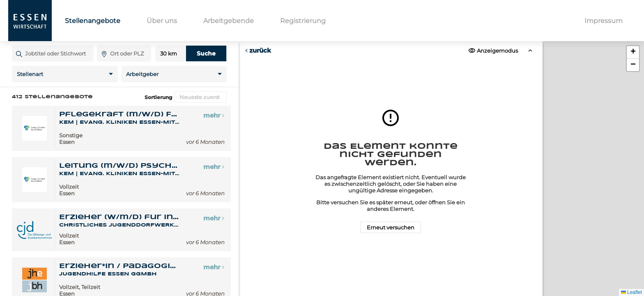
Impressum (604, 21)
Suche (206, 53)
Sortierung (158, 97)
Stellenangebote (93, 21)
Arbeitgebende (229, 21)
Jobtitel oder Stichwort (16, 45)
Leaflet (631, 292)
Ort (101, 45)
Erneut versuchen (391, 227)
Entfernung (171, 54)
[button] (633, 52)
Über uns (162, 21)
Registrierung (303, 21)
